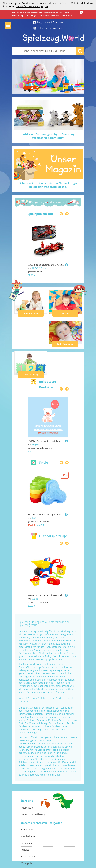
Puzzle (65, 313)
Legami (36, 444)
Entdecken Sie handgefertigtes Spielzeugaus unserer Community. (48, 136)
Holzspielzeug (29, 856)
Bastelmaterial (59, 647)
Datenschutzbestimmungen (30, 6)
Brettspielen (30, 744)
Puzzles (25, 850)
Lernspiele (27, 843)
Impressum (27, 808)
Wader (36, 599)
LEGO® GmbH (40, 268)
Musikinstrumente (40, 683)
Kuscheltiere (31, 313)
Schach (40, 689)
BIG (34, 518)
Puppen (38, 650)
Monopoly (24, 689)
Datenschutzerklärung (33, 814)
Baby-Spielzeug (65, 344)
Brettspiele (27, 830)
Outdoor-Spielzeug (37, 720)
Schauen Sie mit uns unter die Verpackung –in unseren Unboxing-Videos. (48, 185)
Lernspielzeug (31, 375)
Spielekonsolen (38, 680)
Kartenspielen (50, 744)
